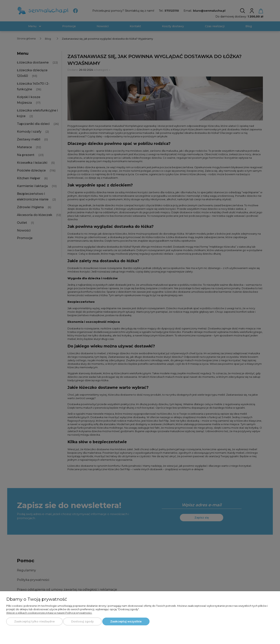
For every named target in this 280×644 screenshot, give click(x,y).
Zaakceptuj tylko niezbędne (34, 621)
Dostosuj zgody (82, 621)
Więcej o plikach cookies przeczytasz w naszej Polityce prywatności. (49, 613)
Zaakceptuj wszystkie (126, 621)
